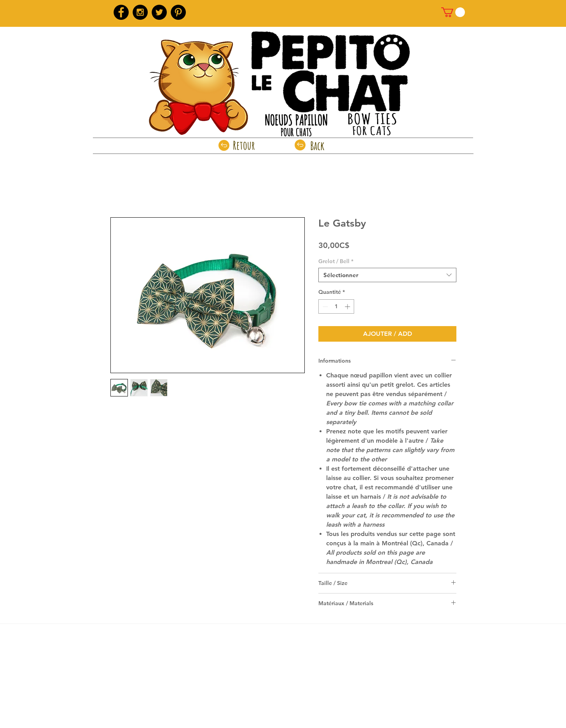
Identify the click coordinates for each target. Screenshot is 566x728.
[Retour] (244, 145)
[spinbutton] (336, 306)
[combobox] (387, 275)
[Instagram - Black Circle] (140, 12)
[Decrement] (324, 306)
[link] (453, 12)
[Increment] (348, 306)
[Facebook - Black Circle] (121, 12)
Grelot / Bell (336, 261)
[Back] (317, 146)
